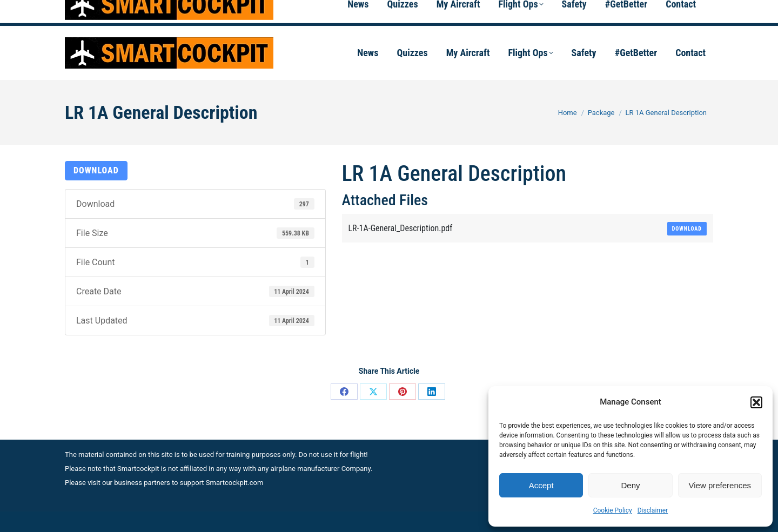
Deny (630, 485)
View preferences (720, 485)
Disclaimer (653, 510)
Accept (541, 485)
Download (96, 170)
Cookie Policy (613, 510)
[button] (756, 402)
